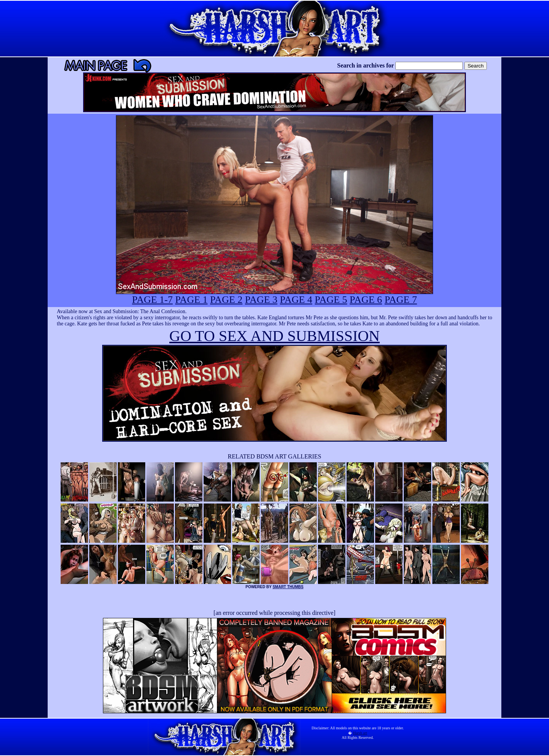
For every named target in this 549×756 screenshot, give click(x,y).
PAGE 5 (331, 300)
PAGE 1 (192, 300)
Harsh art (360, 733)
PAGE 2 (226, 300)
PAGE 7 (401, 300)
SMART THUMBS (288, 587)
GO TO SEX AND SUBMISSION (274, 336)
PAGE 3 (261, 300)
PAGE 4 (296, 300)
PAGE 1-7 (152, 300)
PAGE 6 (366, 300)
